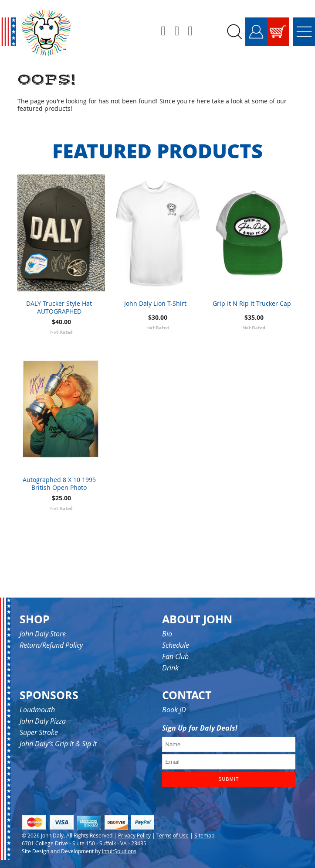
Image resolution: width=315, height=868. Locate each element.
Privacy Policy (134, 835)
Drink (170, 668)
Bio (167, 634)
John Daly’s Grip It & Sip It (58, 744)
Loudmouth (37, 710)
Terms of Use (173, 835)
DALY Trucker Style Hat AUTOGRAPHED (59, 308)
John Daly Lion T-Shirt (155, 304)
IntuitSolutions (119, 851)
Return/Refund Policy (51, 645)
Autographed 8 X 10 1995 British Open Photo (59, 484)
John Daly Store (43, 634)
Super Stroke (39, 732)
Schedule (176, 645)
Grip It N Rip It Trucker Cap (252, 304)
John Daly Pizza (43, 721)
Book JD (174, 710)
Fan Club (175, 656)
